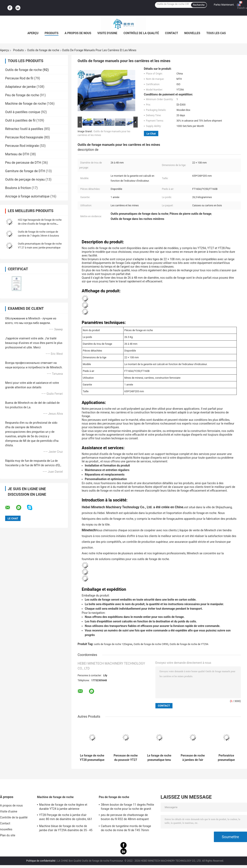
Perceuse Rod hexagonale (24, 137)
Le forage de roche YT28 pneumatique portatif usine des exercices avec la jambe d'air (92, 758)
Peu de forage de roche (22, 95)
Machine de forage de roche (26, 104)
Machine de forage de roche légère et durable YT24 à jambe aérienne (63, 807)
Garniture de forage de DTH (25, 171)
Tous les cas (216, 33)
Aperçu (33, 33)
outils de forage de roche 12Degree (113, 644)
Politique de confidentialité (41, 861)
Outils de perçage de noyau (25, 179)
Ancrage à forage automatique (27, 196)
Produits (52, 33)
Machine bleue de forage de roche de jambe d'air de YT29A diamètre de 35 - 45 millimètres (66, 829)
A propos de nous (78, 33)
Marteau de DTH (17, 154)
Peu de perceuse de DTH (23, 163)
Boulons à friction (18, 188)
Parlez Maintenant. (224, 5)
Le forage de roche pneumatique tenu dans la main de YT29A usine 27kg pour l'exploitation (159, 758)
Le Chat (151, 134)
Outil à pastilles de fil (20, 120)
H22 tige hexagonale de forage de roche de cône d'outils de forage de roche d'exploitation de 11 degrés (40, 224)
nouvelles (192, 33)
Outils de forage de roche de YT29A (189, 644)
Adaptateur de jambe (20, 87)
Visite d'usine (107, 33)
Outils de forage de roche (43, 50)
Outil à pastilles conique (23, 112)
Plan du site (8, 835)
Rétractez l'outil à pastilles (24, 129)
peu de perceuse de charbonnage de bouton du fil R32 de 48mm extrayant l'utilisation (125, 818)
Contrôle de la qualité (141, 33)
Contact (172, 33)
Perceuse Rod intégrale (22, 146)
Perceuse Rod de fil (19, 78)
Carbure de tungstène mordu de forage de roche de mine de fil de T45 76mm (126, 828)
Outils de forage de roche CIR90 (151, 644)
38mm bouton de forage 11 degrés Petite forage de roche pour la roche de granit (128, 807)
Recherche (199, 5)
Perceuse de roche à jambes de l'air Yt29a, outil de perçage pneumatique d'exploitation (193, 758)
